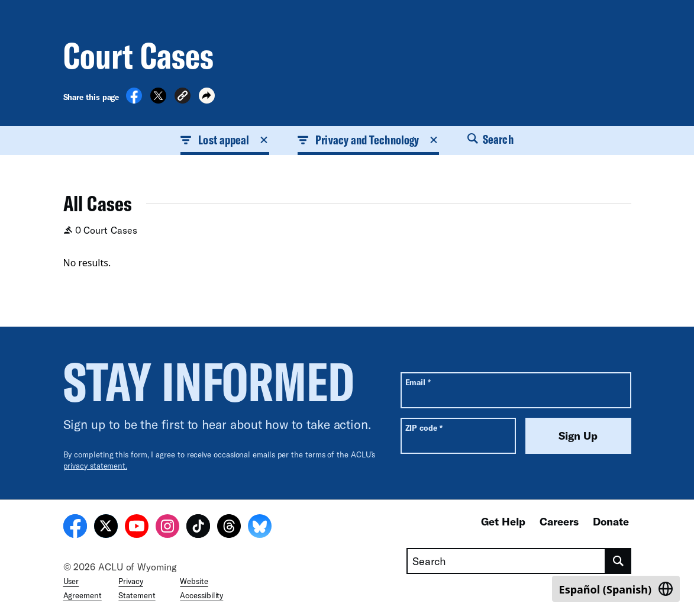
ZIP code (424, 428)
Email (418, 382)
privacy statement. (96, 466)
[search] (618, 561)
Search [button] (490, 139)
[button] (183, 97)
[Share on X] (158, 100)
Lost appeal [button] (225, 140)
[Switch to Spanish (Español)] (616, 589)
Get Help (503, 521)
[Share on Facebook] (134, 100)
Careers (559, 521)
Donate (611, 521)
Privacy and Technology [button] (368, 140)
